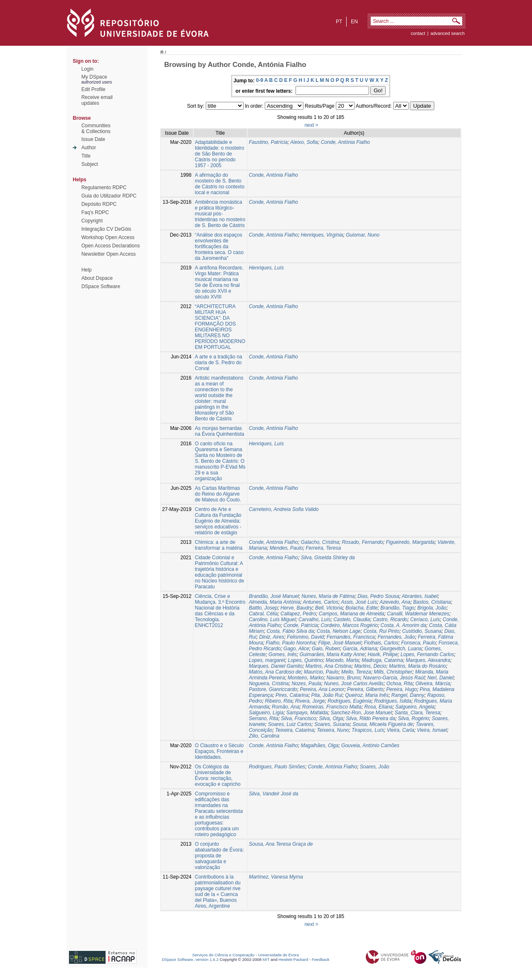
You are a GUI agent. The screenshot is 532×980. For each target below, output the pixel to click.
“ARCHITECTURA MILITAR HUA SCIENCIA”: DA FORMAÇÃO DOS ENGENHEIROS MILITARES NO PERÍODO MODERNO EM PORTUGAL (220, 327)
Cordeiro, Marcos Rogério (349, 625)
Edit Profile (94, 89)
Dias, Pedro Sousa (378, 596)
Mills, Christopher (393, 672)
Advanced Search (448, 33)
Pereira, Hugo (401, 689)
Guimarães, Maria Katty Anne (332, 654)
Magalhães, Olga (320, 745)
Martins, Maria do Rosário (417, 666)
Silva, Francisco (299, 718)
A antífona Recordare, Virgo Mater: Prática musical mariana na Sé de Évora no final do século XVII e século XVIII (219, 282)
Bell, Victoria (329, 608)
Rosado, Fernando (362, 542)
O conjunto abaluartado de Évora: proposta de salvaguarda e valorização (219, 856)
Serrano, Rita (264, 718)
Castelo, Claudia (352, 620)
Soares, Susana (332, 724)
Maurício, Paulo (321, 672)
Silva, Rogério (414, 718)
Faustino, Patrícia (268, 142)
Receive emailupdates (97, 100)
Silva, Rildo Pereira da (371, 718)
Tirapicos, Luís (368, 730)
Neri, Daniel (440, 678)
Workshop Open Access (108, 237)
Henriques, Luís (266, 268)
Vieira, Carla (401, 730)
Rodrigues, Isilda (393, 701)
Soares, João (375, 767)
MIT (266, 959)
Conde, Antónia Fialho (345, 142)
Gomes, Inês (283, 654)
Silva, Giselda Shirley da (328, 558)
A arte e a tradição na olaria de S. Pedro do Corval (219, 363)
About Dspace (97, 278)
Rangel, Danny (408, 695)
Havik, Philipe (383, 654)
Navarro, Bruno (343, 678)
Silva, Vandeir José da (274, 794)
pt (339, 22)
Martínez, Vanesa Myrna (276, 877)
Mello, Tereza (356, 672)
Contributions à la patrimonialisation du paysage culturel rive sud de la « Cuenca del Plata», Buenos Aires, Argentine (218, 891)
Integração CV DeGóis (106, 229)
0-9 (260, 80)
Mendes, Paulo (286, 548)
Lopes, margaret (267, 660)
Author (89, 148)
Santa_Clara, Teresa (418, 713)
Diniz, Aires (271, 637)
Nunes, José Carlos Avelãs (353, 684)
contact (418, 33)
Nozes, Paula (306, 684)
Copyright (92, 221)
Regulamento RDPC (104, 188)
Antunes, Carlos (321, 602)
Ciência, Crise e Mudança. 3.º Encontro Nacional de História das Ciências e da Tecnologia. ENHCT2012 (220, 611)
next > (312, 125)
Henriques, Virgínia (322, 235)
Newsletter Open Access (109, 254)
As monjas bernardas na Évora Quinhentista (220, 431)
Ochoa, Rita (400, 684)
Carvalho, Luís (314, 620)
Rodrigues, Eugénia (349, 701)
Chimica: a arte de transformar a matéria (219, 545)
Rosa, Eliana (378, 707)
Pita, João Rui (327, 695)
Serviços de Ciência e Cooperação (224, 955)
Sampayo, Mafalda (307, 713)
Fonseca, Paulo (418, 643)
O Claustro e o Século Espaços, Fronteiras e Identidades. (219, 751)
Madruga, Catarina (382, 660)
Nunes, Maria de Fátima (328, 596)
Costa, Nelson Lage (339, 631)
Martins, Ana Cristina (329, 666)
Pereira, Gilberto (365, 689)
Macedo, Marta (342, 660)
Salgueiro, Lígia (266, 713)
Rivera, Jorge (310, 701)
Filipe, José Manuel (339, 643)
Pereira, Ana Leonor (322, 689)
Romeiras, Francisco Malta (332, 707)
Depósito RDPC (99, 204)
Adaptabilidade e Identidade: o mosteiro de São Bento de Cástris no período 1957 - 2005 (220, 154)
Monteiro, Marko (306, 678)
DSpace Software (101, 286)
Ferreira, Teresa (323, 548)
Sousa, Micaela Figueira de (383, 724)
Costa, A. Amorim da (404, 625)
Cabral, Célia (263, 614)
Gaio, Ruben (326, 649)
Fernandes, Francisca (351, 637)
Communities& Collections (96, 128)
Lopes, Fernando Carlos (427, 654)
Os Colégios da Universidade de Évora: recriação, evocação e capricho (218, 775)
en (354, 22)
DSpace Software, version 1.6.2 (190, 959)
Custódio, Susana (422, 631)
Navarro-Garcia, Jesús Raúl (394, 678)
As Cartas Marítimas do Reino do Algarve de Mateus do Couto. (218, 494)
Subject (90, 164)
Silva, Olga (331, 718)
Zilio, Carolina (264, 736)
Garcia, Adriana (360, 649)
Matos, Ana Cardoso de (275, 672)
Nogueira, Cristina (269, 684)
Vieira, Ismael (432, 730)
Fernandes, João (396, 637)
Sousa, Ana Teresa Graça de (281, 844)
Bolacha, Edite (361, 608)
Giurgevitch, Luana (401, 649)
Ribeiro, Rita (278, 701)
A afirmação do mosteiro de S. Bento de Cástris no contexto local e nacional (220, 184)
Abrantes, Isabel (420, 596)
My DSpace (94, 77)
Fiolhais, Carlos (381, 643)
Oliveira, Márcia (433, 684)
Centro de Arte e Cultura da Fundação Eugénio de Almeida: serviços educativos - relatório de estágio (218, 521)
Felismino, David (305, 637)
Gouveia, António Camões (370, 745)
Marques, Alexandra (428, 660)
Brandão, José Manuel (274, 596)
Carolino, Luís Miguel (272, 620)
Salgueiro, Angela (415, 707)
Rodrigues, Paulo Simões (277, 767)
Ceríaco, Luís (425, 620)
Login (87, 69)
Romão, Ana (286, 707)
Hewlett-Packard (293, 959)
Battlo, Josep (263, 608)
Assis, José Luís (359, 602)
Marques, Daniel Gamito (276, 666)
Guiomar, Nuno (363, 235)
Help (87, 270)
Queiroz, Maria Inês (367, 695)
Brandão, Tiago (397, 608)
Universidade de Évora (278, 955)
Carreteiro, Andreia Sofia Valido (284, 509)
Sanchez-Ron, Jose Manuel (361, 713)
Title (86, 156)
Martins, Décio (370, 666)
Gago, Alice (296, 649)
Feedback (321, 959)
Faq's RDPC (95, 212)
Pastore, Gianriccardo (273, 689)
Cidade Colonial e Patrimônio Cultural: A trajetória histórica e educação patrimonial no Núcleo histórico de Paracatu (220, 572)
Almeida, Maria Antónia (275, 602)
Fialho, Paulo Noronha (290, 643)
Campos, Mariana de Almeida (352, 614)
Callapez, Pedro (298, 614)
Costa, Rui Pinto (381, 631)
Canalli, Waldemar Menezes (418, 614)
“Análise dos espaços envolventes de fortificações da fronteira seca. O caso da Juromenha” (219, 247)
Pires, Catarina (292, 695)
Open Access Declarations (111, 246)
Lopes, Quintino (305, 660)
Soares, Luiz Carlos (290, 724)
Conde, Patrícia (301, 625)
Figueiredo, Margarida (410, 542)
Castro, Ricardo (390, 620)
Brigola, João (432, 608)
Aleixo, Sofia (304, 142)
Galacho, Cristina (320, 542)
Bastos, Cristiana (432, 602)
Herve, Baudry (297, 608)
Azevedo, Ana (395, 602)
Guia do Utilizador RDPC (109, 196)
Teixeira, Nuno (333, 730)
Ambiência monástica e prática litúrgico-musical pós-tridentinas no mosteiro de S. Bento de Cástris (220, 214)
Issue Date (93, 139)
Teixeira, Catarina (295, 730)
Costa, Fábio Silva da (290, 631)
